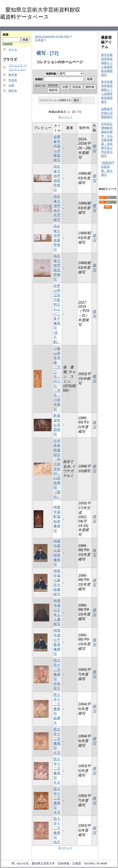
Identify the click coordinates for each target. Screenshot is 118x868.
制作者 (13, 75)
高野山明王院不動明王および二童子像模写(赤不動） (57, 314)
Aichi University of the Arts (52, 36)
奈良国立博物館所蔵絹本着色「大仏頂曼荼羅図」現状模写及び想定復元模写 (107, 140)
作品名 (13, 80)
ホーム (13, 49)
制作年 (13, 91)
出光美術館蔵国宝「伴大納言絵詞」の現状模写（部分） (57, 469)
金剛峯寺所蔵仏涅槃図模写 (107, 113)
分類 (11, 85)
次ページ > (65, 117)
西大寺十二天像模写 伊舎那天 (57, 674)
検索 (6, 35)
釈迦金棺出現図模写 (57, 425)
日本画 (39, 40)
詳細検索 (8, 44)
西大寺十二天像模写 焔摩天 (57, 709)
